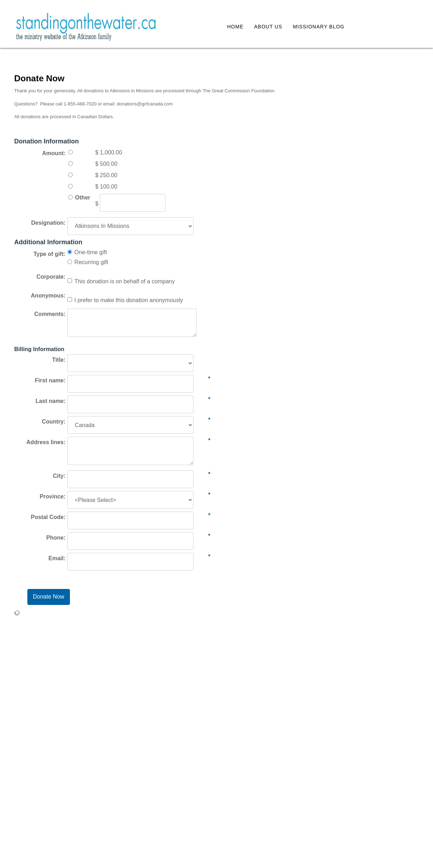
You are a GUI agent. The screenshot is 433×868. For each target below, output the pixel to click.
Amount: (54, 153)
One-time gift (91, 252)
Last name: (50, 401)
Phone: (56, 538)
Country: (54, 422)
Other (83, 198)
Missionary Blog (319, 27)
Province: (53, 496)
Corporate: (51, 277)
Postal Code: (48, 517)
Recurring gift (91, 262)
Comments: (50, 314)
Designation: (48, 223)
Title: (59, 360)
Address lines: (46, 442)
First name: (50, 380)
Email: (57, 558)
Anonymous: (48, 296)
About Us (268, 27)
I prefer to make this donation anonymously (129, 300)
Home (235, 27)
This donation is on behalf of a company (125, 281)
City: (59, 476)
